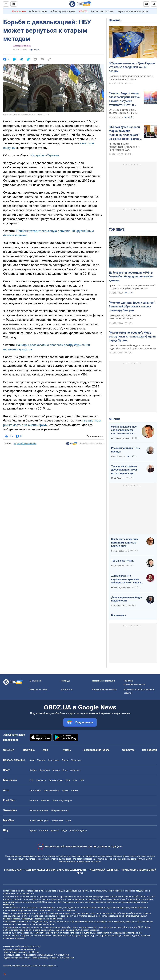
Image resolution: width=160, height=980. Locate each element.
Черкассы (76, 760)
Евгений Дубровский (121, 588)
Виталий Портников (120, 439)
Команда (65, 681)
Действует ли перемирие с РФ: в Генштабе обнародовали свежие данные (131, 276)
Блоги (106, 750)
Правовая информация (104, 681)
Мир (45, 750)
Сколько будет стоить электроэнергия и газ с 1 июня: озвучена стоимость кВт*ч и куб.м (124, 99)
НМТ (82, 780)
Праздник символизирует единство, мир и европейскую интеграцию (131, 78)
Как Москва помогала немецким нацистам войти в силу (125, 543)
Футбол (33, 770)
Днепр (65, 760)
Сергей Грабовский (120, 551)
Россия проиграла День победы (126, 450)
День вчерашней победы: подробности (127, 599)
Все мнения (118, 615)
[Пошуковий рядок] (154, 4)
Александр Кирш (119, 606)
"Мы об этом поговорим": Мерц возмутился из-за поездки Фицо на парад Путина (133, 337)
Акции (65, 790)
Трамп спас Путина (123, 561)
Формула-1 (75, 770)
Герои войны (19, 11)
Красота (55, 831)
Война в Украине (38, 11)
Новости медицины (39, 821)
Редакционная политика (25, 444)
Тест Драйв (35, 790)
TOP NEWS (117, 230)
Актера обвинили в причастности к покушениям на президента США (124, 147)
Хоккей (56, 770)
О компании (36, 681)
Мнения (115, 419)
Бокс (65, 770)
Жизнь (67, 750)
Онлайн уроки (56, 780)
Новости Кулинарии (62, 800)
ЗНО (75, 780)
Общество (128, 750)
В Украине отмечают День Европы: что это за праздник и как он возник (133, 67)
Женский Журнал (78, 831)
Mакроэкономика (60, 810)
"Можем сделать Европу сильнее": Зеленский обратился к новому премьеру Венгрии (132, 306)
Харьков (41, 760)
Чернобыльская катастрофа (133, 11)
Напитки (45, 800)
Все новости (149, 750)
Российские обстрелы (103, 11)
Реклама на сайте (38, 689)
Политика (29, 750)
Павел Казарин (118, 457)
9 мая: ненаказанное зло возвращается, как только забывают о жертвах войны (124, 430)
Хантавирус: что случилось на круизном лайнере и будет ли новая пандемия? (127, 579)
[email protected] (40, 958)
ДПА (68, 780)
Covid (68, 821)
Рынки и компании (39, 810)
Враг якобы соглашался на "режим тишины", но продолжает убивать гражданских (132, 287)
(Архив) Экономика (22, 46)
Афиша (33, 831)
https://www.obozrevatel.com (109, 891)
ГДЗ (32, 780)
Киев (32, 760)
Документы (67, 689)
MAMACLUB (57, 821)
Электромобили (51, 790)
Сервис (75, 790)
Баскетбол (45, 770)
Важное (115, 20)
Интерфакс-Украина (45, 155)
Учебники (41, 780)
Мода (64, 831)
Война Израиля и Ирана (63, 11)
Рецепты (34, 800)
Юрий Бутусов (118, 478)
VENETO (83, 11)
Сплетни (44, 831)
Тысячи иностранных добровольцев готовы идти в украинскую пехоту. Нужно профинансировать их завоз (125, 470)
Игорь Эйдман (118, 566)
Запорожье (54, 760)
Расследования (92, 750)
